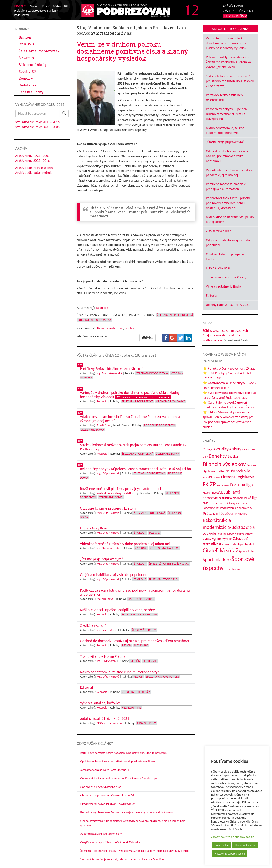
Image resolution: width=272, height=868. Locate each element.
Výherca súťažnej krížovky (224, 286)
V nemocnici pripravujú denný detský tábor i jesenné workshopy (118, 778)
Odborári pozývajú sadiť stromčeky (101, 834)
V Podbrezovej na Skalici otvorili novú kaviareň (108, 804)
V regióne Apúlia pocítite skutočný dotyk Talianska (110, 842)
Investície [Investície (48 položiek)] (217, 492)
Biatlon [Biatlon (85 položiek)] (233, 456)
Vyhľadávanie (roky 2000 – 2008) (38, 127)
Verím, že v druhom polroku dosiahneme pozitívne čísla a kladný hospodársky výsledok (226, 43)
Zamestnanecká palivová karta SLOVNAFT (105, 770)
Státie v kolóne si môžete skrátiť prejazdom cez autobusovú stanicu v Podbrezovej (230, 81)
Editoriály (143, 692)
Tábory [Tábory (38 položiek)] (231, 534)
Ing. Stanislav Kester (109, 548)
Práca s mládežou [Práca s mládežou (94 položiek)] (218, 513)
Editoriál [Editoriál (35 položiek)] (207, 477)
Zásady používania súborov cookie (233, 837)
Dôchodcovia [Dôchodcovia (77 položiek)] (240, 471)
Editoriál (212, 296)
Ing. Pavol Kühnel (107, 630)
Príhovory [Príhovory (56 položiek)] (240, 514)
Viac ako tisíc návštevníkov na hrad (101, 787)
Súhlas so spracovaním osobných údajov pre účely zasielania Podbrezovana (225, 335)
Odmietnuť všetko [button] (245, 845)
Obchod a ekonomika (95, 320)
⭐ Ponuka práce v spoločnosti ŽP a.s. (229, 368)
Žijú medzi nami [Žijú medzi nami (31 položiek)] (232, 569)
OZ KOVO (26, 44)
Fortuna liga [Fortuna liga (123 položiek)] (241, 485)
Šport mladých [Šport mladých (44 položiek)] (247, 552)
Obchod (130, 328)
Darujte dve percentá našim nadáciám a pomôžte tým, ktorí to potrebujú (124, 753)
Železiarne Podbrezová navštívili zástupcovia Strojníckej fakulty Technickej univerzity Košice (134, 851)
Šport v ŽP (28, 71)
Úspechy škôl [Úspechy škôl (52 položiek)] (246, 544)
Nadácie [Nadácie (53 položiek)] (238, 498)
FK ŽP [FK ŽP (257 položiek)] (209, 484)
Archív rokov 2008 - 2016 (33, 161)
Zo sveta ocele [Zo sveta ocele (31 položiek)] (229, 544)
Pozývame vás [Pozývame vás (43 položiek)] (211, 508)
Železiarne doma (93, 430)
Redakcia (28, 85)
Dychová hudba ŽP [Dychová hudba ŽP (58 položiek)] (216, 471)
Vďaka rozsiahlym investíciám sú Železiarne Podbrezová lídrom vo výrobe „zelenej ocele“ (228, 62)
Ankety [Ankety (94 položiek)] (235, 449)
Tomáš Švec (103, 425)
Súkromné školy (34, 65)
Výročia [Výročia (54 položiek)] (227, 539)
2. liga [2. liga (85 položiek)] (208, 449)
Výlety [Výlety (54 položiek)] (207, 539)
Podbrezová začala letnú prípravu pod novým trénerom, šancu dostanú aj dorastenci (229, 203)
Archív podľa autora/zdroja (34, 173)
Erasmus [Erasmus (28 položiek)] (216, 478)
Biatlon (25, 37)
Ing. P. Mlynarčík (106, 661)
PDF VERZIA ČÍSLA (235, 16)
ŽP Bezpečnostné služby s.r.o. (169, 564)
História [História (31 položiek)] (207, 493)
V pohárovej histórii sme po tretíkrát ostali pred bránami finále (117, 761)
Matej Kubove (105, 599)
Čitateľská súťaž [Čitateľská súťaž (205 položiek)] (220, 551)
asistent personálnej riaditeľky (115, 493)
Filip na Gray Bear (218, 268)
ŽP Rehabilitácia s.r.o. (164, 579)
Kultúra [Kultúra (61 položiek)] (227, 498)
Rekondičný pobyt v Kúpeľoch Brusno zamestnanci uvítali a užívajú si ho (226, 114)
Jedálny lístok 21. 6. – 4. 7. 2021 (228, 305)
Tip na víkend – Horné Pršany (226, 277)
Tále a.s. (154, 533)
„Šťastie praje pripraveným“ (225, 142)
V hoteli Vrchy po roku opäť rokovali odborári (107, 796)
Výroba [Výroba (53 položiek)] (217, 539)
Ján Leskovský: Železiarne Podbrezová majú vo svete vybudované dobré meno (126, 812)
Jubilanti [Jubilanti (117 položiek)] (232, 492)
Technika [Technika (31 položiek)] (222, 534)
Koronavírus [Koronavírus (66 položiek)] (212, 498)
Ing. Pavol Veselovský (109, 373)
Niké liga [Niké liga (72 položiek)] (251, 498)
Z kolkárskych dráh (219, 231)
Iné (139, 708)
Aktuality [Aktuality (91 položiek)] (221, 449)
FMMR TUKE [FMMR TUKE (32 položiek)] (223, 485)
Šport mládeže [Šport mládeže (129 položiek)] (217, 559)
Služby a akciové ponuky (163, 677)
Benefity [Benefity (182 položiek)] (218, 456)
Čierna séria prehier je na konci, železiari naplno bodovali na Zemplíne (122, 859)
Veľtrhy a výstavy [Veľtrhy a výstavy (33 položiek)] (244, 534)
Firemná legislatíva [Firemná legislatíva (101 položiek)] (238, 477)
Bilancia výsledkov (110, 328)
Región (26, 78)
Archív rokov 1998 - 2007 (33, 156)
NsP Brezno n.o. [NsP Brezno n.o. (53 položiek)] (213, 503)
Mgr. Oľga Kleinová (108, 473)
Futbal (149, 599)
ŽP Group (27, 58)
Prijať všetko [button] (222, 845)
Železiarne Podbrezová (39, 51)
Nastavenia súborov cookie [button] (230, 854)
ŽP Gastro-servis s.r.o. (110, 723)
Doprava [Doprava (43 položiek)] (252, 465)
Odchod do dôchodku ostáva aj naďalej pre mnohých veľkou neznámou (227, 156)
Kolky (152, 630)
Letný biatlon (148, 614)
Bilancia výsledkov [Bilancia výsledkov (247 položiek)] (224, 464)
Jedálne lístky (31, 92)
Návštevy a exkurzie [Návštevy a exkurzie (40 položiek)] (236, 503)
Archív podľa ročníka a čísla (34, 168)
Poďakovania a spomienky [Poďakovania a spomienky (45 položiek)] (236, 508)
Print (148, 338)
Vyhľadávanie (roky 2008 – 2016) (38, 122)
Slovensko (141, 645)
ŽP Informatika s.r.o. (164, 548)
